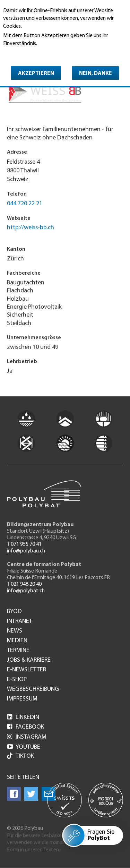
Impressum (22, 699)
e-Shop (17, 680)
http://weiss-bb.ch (31, 228)
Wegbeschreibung (33, 689)
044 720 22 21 (25, 204)
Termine (18, 651)
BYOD (14, 612)
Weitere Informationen (33, 53)
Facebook (25, 727)
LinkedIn (23, 717)
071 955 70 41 (26, 544)
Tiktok (20, 757)
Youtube (24, 747)
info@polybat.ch (26, 591)
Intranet (20, 621)
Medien (17, 641)
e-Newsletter (27, 670)
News (15, 631)
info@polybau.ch (26, 551)
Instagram (27, 737)
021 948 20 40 (26, 584)
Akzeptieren (36, 74)
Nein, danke (96, 74)
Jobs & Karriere (29, 660)
